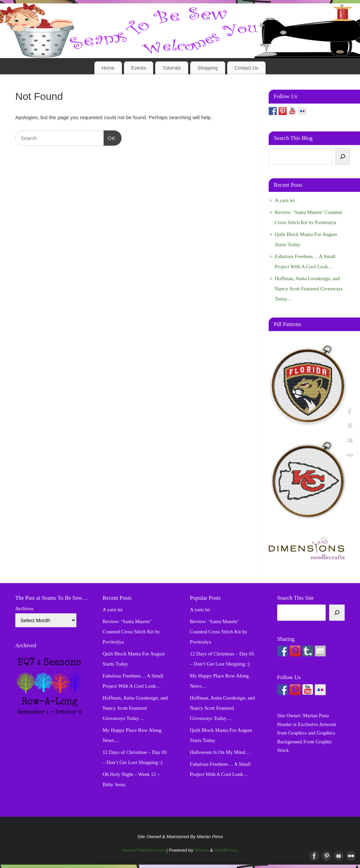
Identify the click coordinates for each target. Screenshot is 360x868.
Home (108, 68)
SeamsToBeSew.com (144, 850)
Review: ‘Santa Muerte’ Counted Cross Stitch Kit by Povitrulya (131, 632)
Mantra (201, 850)
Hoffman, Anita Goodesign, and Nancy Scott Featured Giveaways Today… (309, 289)
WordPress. (226, 850)
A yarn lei (285, 200)
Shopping (208, 68)
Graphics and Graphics (312, 733)
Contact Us (246, 68)
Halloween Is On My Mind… (220, 752)
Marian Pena (316, 716)
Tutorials (172, 68)
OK (110, 137)
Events (139, 68)
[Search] (343, 157)
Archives (24, 609)
